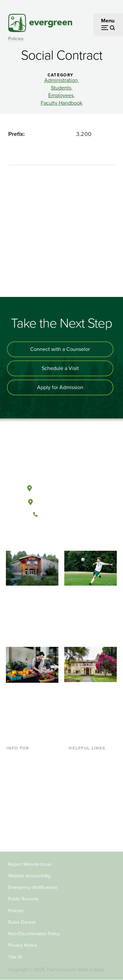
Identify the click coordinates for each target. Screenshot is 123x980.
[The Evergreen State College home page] (61, 457)
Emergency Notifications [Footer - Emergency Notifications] (33, 887)
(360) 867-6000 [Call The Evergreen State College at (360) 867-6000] (61, 515)
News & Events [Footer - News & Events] (86, 812)
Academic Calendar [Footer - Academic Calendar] (91, 801)
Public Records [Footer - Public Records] (23, 899)
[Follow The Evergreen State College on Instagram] (68, 537)
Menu (108, 21)
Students (61, 88)
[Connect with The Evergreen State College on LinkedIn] (82, 537)
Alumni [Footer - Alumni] (15, 833)
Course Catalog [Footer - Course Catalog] (86, 790)
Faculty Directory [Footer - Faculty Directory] (88, 769)
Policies (16, 39)
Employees (61, 95)
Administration (61, 80)
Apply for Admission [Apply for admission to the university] (60, 387)
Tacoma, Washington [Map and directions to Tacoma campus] (61, 501)
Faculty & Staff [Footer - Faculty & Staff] (23, 812)
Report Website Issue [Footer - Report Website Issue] (30, 864)
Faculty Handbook (61, 103)
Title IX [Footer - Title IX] (15, 957)
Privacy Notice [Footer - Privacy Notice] (23, 945)
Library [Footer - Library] (76, 758)
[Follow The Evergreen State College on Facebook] (41, 537)
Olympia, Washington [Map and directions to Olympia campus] (61, 487)
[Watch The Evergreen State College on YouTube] (55, 537)
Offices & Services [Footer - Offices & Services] (89, 780)
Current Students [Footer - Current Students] (26, 758)
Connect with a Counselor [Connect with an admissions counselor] (60, 349)
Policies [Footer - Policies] (16, 911)
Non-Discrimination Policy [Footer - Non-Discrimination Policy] (34, 934)
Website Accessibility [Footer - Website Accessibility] (29, 876)
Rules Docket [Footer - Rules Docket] (22, 922)
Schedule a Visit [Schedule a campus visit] (60, 368)
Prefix (16, 134)
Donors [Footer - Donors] (15, 822)
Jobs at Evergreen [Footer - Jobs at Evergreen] (89, 822)
